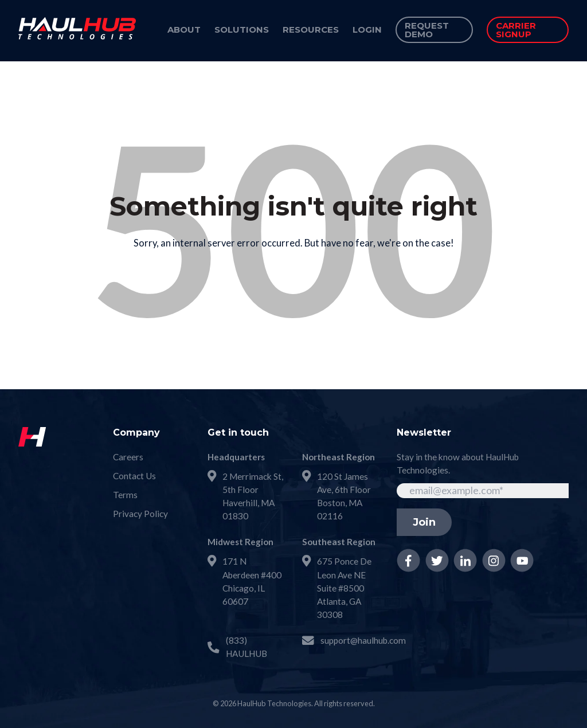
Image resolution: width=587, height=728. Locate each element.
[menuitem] (184, 30)
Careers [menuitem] (128, 457)
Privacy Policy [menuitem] (140, 514)
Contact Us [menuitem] (134, 476)
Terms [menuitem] (125, 495)
